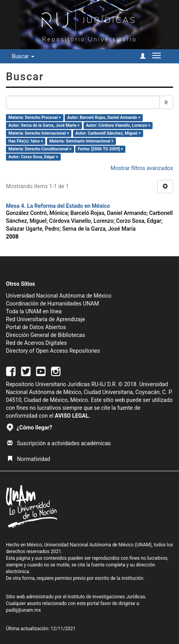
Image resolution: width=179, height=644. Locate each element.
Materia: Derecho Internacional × (39, 133)
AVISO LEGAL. (73, 416)
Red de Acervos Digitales (36, 343)
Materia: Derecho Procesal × (34, 118)
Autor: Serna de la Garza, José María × (44, 125)
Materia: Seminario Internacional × (81, 141)
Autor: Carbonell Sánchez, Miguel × (108, 133)
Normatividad (29, 459)
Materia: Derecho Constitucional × (40, 149)
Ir (166, 102)
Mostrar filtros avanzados (142, 168)
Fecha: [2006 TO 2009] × (101, 149)
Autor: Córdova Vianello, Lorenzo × (118, 125)
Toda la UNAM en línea (34, 311)
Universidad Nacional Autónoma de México (59, 296)
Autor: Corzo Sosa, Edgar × (33, 157)
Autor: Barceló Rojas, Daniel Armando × (104, 118)
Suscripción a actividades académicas (59, 443)
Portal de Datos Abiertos (36, 327)
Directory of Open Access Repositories (53, 351)
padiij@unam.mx (23, 610)
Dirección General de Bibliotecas (46, 335)
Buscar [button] (23, 56)
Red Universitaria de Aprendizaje (46, 319)
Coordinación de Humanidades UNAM (52, 303)
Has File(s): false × (26, 141)
